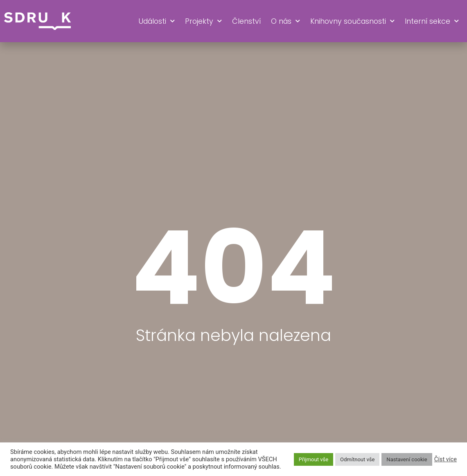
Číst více (446, 459)
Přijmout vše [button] (314, 459)
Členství (246, 21)
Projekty (203, 21)
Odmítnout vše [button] (357, 459)
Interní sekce (432, 21)
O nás (285, 21)
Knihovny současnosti (352, 21)
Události (157, 21)
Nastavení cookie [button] (407, 459)
